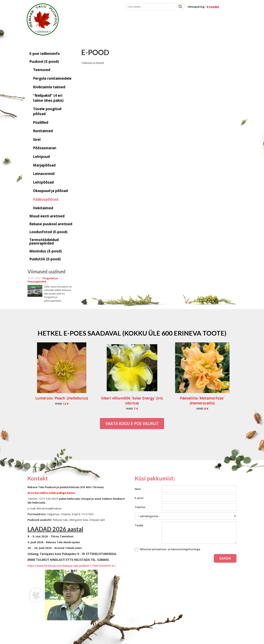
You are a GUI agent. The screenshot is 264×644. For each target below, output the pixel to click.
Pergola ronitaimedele (52, 78)
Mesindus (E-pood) (46, 251)
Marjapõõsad (44, 165)
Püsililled (41, 122)
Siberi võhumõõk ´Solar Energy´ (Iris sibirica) (132, 401)
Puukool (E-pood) (44, 61)
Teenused (42, 70)
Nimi (138, 489)
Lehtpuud (41, 157)
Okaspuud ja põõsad (50, 191)
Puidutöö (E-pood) (45, 259)
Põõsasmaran (45, 148)
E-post (139, 498)
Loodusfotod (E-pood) (48, 232)
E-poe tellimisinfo (45, 54)
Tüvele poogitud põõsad (47, 111)
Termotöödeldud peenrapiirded (44, 241)
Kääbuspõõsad (46, 199)
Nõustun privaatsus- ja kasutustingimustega (170, 549)
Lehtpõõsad (43, 182)
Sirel (37, 140)
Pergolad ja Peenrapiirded (43, 280)
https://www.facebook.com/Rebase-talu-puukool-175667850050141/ (72, 566)
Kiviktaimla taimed (49, 87)
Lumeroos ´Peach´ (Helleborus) (62, 398)
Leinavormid (44, 174)
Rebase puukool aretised (51, 224)
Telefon (140, 507)
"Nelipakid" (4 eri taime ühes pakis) (48, 98)
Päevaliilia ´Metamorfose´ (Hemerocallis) (202, 401)
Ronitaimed (43, 131)
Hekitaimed (43, 208)
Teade (139, 525)
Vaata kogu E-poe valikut (132, 424)
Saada (225, 558)
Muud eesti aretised (47, 216)
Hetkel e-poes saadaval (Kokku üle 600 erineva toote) (132, 333)
